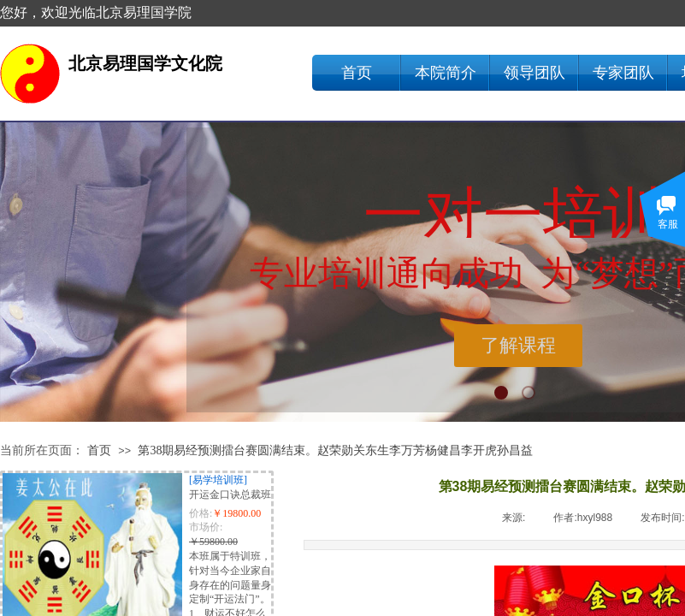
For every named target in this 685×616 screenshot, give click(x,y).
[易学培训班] (218, 480)
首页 (357, 73)
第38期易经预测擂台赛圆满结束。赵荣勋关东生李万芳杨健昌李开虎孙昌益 (335, 450)
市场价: (206, 527)
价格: (201, 513)
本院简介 (446, 73)
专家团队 (623, 73)
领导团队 (534, 73)
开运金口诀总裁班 (230, 495)
